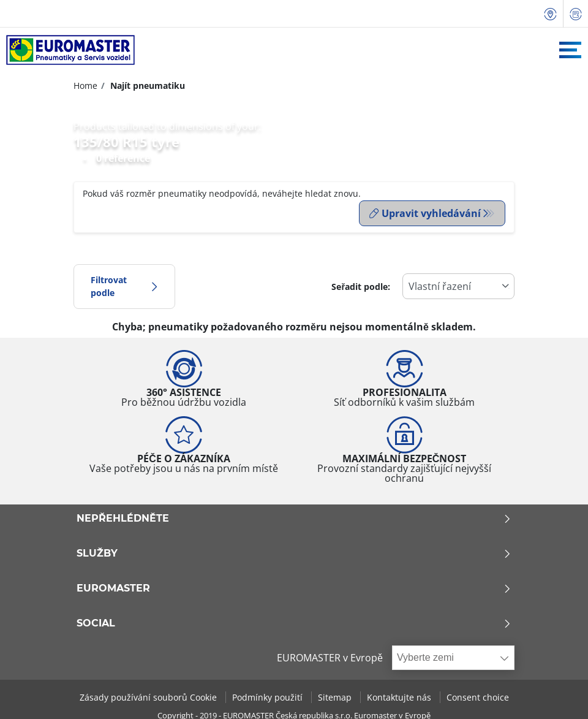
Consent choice (478, 696)
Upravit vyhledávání (425, 213)
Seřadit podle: (361, 285)
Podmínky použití (269, 696)
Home (85, 86)
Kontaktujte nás (400, 696)
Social (294, 622)
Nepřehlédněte (294, 517)
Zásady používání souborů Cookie (149, 696)
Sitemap (336, 696)
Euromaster (294, 587)
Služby (294, 552)
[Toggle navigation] (570, 50)
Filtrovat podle (124, 285)
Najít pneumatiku (146, 86)
